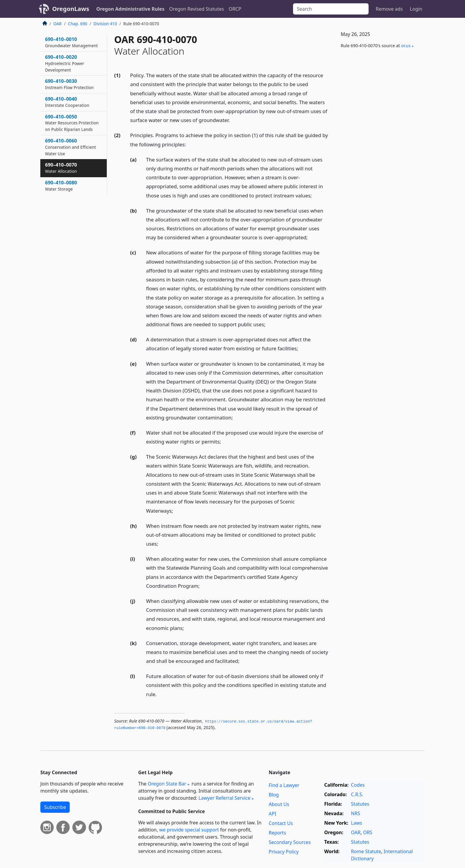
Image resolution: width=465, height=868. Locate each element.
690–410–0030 (69, 84)
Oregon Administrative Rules (130, 9)
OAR (58, 24)
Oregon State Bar (167, 784)
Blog (274, 795)
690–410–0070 (61, 168)
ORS (368, 832)
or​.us (406, 46)
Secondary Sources (290, 842)
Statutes (360, 804)
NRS (355, 813)
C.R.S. (357, 794)
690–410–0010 (71, 42)
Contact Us (281, 823)
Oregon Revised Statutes (196, 9)
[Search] (331, 9)
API (272, 814)
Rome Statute (366, 851)
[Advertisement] (380, 152)
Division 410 (105, 24)
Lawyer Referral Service (224, 798)
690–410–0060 (71, 147)
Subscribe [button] (55, 807)
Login (416, 9)
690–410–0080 (61, 186)
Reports (277, 833)
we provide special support (189, 830)
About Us (279, 804)
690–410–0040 (67, 102)
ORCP (235, 9)
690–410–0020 (65, 63)
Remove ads (389, 9)
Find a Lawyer (284, 785)
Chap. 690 (78, 24)
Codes (358, 785)
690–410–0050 (72, 123)
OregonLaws (71, 9)
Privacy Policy (284, 852)
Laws (356, 823)
